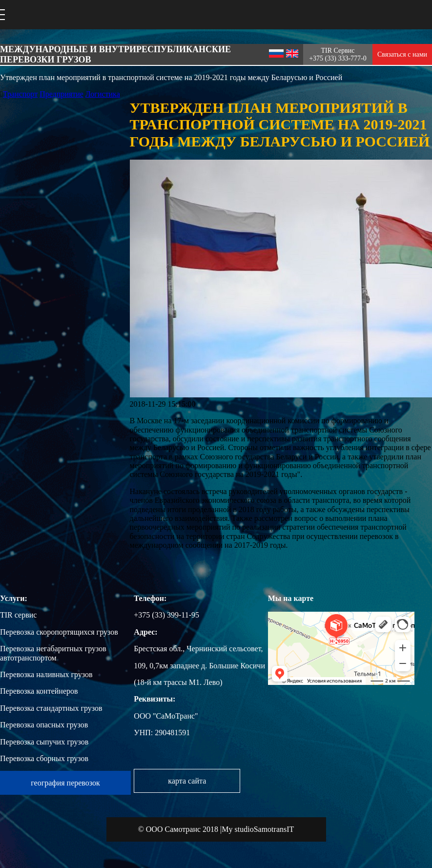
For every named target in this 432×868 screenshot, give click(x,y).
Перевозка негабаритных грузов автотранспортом (53, 653)
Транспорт (20, 94)
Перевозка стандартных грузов (51, 708)
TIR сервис (18, 615)
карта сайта (187, 781)
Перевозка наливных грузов (46, 674)
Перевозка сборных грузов (44, 758)
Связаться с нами (402, 54)
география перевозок (65, 783)
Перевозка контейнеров (39, 691)
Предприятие (62, 94)
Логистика (103, 94)
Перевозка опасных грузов (44, 725)
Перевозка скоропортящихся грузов (59, 632)
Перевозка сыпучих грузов (44, 742)
